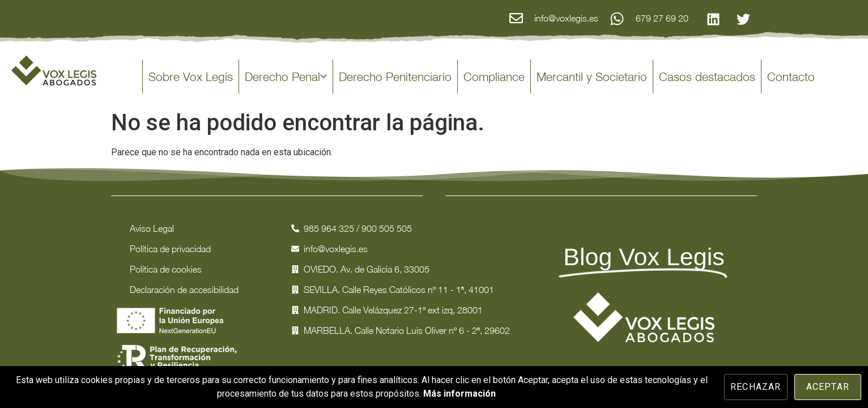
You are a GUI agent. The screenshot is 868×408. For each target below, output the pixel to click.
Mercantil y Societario (592, 76)
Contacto (791, 76)
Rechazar (756, 387)
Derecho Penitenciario (395, 76)
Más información (459, 394)
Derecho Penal (286, 76)
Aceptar (828, 387)
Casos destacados (707, 76)
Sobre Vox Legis (191, 76)
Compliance (494, 76)
